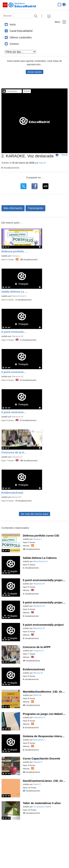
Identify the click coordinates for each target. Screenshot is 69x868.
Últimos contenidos (21, 37)
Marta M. (38, 695)
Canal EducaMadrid (21, 31)
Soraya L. (16, 256)
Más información (13, 208)
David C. (37, 784)
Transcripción (35, 208)
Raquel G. (38, 762)
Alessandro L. (40, 740)
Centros (14, 44)
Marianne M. (18, 336)
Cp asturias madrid (42, 807)
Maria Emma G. (19, 296)
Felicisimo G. (40, 717)
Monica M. (17, 497)
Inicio (13, 24)
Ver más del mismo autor (34, 514)
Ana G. (43, 163)
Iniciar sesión (34, 72)
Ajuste (64, 155)
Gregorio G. (17, 457)
